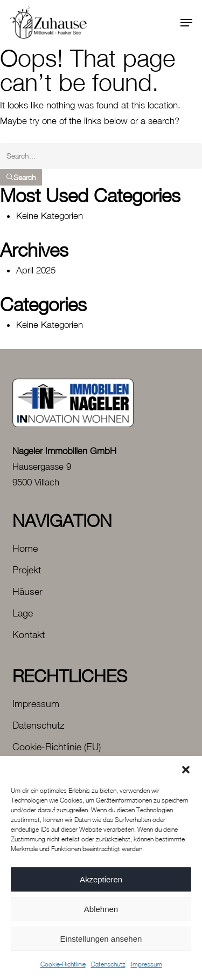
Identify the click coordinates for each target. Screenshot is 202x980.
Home (25, 548)
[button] (186, 770)
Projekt (27, 570)
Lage (23, 613)
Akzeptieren (101, 879)
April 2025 (36, 270)
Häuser (27, 591)
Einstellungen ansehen (101, 939)
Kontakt (29, 635)
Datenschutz (108, 964)
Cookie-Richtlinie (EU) (57, 747)
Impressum (147, 964)
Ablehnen (101, 909)
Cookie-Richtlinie (63, 964)
